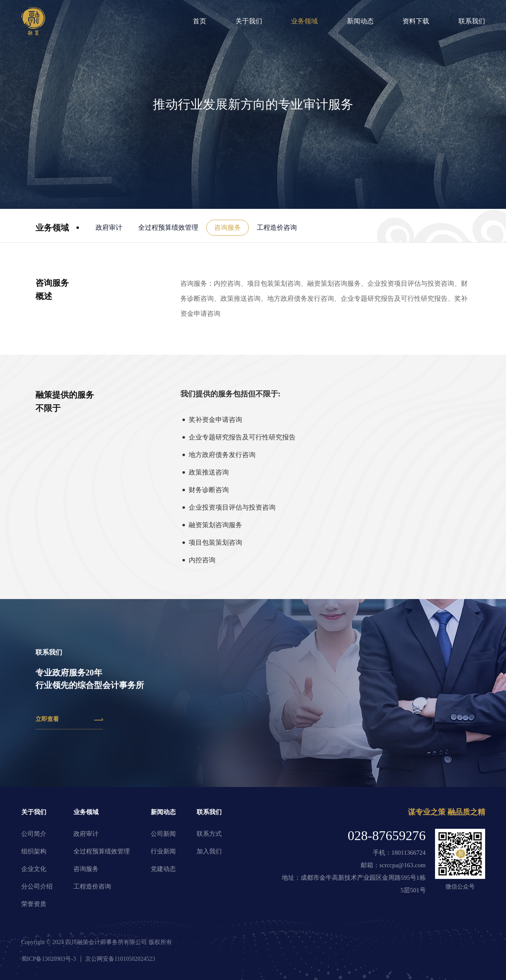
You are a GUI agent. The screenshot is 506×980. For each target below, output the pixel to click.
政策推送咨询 (209, 472)
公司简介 (34, 834)
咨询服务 (228, 227)
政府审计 (109, 227)
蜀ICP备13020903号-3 (49, 959)
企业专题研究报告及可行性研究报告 (242, 437)
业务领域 (304, 21)
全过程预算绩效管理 (168, 227)
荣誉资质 (34, 904)
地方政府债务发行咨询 (222, 455)
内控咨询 (202, 560)
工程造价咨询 (277, 227)
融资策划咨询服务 (215, 525)
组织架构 (34, 851)
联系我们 (472, 21)
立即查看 (69, 719)
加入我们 (209, 851)
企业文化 (34, 869)
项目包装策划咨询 (215, 542)
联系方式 (209, 834)
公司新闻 (163, 834)
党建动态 (163, 869)
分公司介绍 (37, 886)
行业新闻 (163, 851)
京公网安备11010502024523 (120, 959)
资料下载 (416, 21)
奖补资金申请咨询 (215, 420)
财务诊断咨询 (209, 490)
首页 (200, 21)
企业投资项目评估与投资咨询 (232, 507)
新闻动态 (360, 21)
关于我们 (249, 21)
